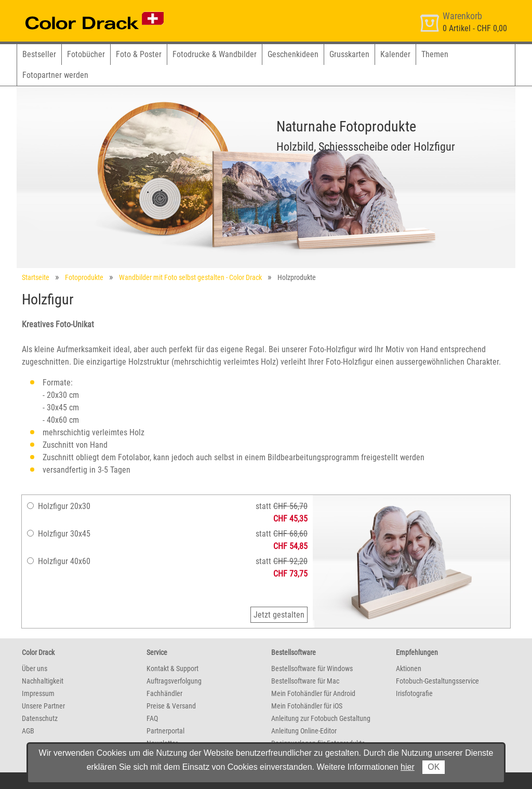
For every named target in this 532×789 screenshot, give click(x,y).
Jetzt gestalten (279, 615)
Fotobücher (86, 54)
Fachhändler (164, 693)
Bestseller (39, 54)
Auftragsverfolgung (174, 681)
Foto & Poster (139, 54)
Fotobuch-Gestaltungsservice (437, 681)
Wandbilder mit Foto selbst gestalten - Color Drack (190, 277)
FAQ (152, 718)
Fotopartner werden (55, 75)
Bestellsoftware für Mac (305, 681)
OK (434, 767)
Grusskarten (349, 54)
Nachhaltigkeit (43, 681)
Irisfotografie (414, 693)
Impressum (38, 693)
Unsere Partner (43, 706)
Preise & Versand (171, 706)
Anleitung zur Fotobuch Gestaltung (321, 718)
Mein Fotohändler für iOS (307, 706)
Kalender (395, 54)
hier (408, 767)
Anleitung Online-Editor (304, 731)
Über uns (35, 668)
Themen (435, 54)
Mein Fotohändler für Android (313, 693)
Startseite (36, 277)
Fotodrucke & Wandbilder (215, 54)
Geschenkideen (293, 54)
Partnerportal (165, 731)
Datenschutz (40, 718)
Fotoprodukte (84, 277)
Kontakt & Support (172, 668)
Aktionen (409, 668)
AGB (28, 731)
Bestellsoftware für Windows (312, 668)
